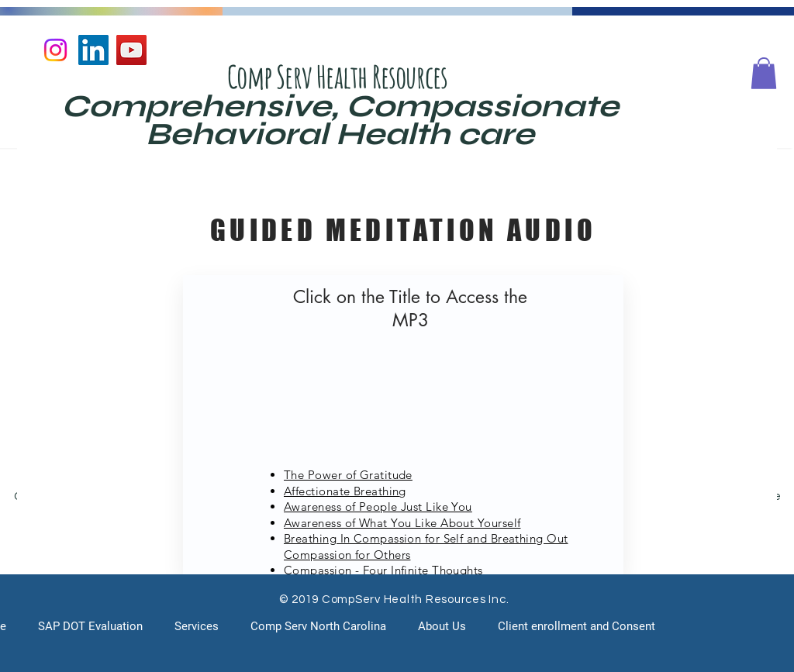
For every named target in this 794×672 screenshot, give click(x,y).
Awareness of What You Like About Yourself (402, 523)
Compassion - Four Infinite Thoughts (383, 570)
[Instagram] (55, 50)
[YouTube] (131, 50)
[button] (764, 73)
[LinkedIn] (93, 50)
